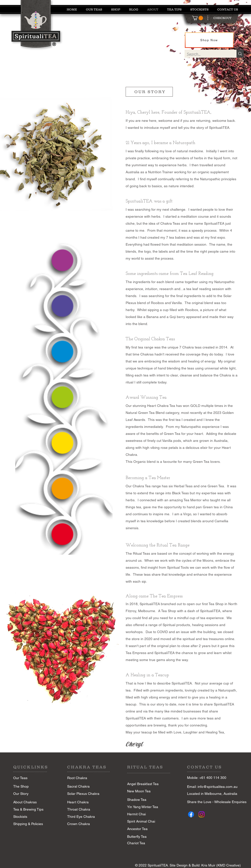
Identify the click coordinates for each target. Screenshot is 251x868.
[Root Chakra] (83, 778)
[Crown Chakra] (85, 824)
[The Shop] (29, 787)
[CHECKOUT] (222, 18)
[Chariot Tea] (143, 843)
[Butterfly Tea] (137, 837)
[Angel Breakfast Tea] (143, 784)
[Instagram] (202, 814)
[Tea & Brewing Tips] (31, 810)
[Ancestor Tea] (145, 829)
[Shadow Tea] (145, 800)
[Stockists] (31, 817)
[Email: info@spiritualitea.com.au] (217, 787)
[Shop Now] (209, 40)
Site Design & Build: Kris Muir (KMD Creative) (205, 865)
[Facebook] (191, 814)
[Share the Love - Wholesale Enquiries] (217, 802)
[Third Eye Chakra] (85, 817)
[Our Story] (29, 794)
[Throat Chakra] (85, 810)
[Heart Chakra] (85, 802)
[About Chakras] (29, 802)
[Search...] (206, 54)
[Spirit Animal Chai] (141, 822)
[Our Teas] (29, 778)
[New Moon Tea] (143, 791)
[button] (198, 18)
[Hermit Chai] (143, 814)
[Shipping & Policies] (28, 824)
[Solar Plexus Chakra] (83, 794)
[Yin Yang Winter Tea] (145, 807)
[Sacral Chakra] (83, 787)
